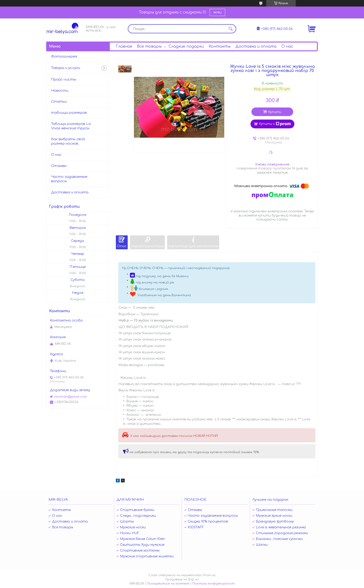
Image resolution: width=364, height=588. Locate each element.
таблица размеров (69, 113)
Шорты (127, 521)
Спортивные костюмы (140, 551)
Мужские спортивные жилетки (147, 556)
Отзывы (59, 166)
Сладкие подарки (186, 46)
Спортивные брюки (137, 510)
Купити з (275, 124)
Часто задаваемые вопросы (69, 179)
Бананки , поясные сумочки (279, 539)
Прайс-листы (64, 80)
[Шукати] (231, 29)
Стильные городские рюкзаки (282, 533)
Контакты (220, 46)
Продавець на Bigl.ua (182, 579)
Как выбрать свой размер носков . (68, 141)
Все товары (149, 46)
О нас (287, 46)
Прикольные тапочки (274, 510)
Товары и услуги (66, 68)
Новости (60, 91)
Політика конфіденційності (214, 584)
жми (217, 12)
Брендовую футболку (275, 521)
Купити (275, 112)
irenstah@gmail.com (71, 397)
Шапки (262, 545)
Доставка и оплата (256, 46)
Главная (124, 46)
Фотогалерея (64, 57)
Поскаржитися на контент (168, 584)
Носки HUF (130, 533)
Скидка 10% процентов (208, 521)
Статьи (59, 102)
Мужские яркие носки (274, 516)
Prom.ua (209, 575)
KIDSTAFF (196, 527)
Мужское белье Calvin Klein (143, 539)
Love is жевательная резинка (281, 527)
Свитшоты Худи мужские (142, 545)
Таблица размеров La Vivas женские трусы (71, 126)
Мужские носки (133, 527)
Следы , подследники (138, 516)
